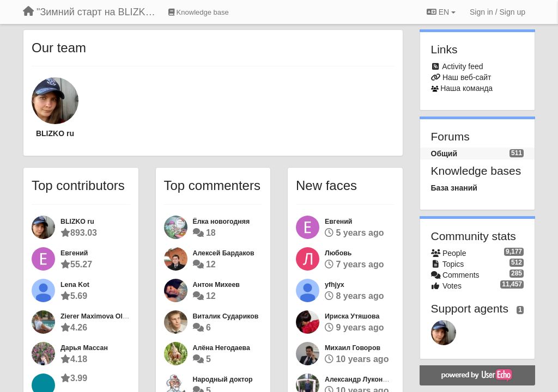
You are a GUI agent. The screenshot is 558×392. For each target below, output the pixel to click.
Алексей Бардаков (224, 253)
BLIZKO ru (55, 133)
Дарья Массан (84, 348)
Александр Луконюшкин (365, 379)
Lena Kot (75, 285)
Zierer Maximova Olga (95, 316)
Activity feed (462, 66)
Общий (444, 154)
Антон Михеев (216, 285)
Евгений (74, 253)
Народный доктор (223, 379)
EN (441, 12)
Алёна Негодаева (222, 348)
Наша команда (466, 88)
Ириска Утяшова (352, 316)
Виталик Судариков (226, 316)
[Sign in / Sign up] (498, 12)
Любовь (338, 253)
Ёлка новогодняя (222, 222)
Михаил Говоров (353, 348)
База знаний (454, 188)
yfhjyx (335, 285)
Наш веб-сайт (467, 77)
